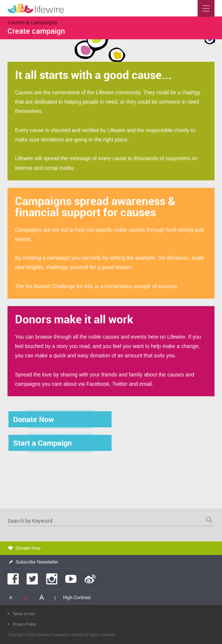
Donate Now (28, 548)
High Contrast (77, 598)
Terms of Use (24, 614)
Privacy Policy (24, 624)
